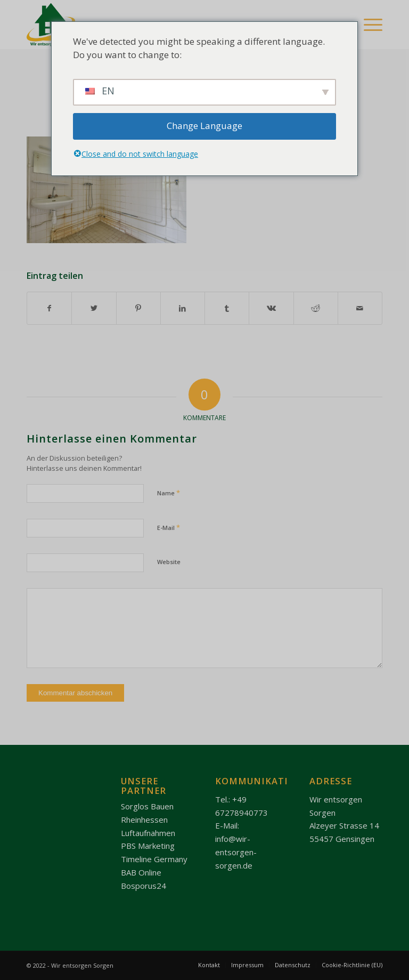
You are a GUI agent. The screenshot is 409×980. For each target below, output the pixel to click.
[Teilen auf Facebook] (49, 308)
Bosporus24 (144, 886)
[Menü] (368, 25)
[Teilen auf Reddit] (316, 308)
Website (169, 562)
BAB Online (141, 872)
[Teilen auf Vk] (271, 308)
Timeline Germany (154, 859)
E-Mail (169, 527)
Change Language (204, 126)
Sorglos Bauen (147, 806)
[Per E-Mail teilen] (360, 308)
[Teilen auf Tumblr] (227, 308)
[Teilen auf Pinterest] (138, 308)
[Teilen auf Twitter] (94, 308)
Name (169, 493)
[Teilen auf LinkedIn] (183, 308)
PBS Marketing (148, 846)
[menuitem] (209, 965)
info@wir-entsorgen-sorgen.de (236, 852)
